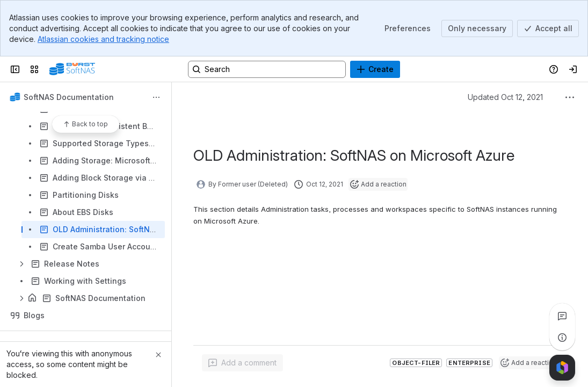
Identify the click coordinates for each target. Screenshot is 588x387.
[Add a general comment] (242, 363)
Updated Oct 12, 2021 (505, 97)
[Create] (375, 69)
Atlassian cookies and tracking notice (103, 39)
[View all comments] (562, 316)
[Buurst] (72, 69)
